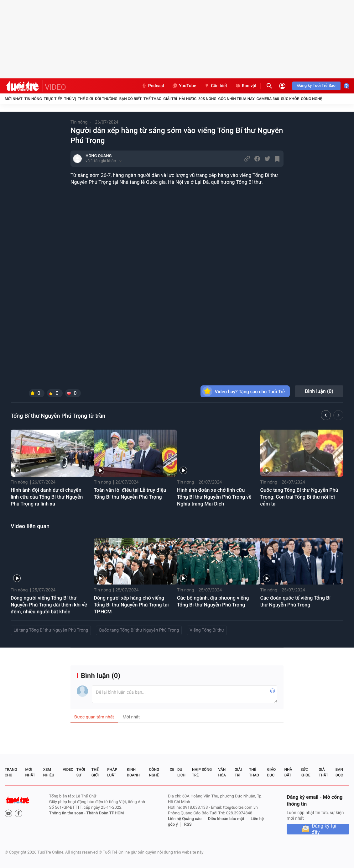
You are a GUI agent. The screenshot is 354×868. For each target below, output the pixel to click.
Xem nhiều (49, 772)
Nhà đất (288, 772)
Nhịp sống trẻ (202, 772)
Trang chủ (11, 772)
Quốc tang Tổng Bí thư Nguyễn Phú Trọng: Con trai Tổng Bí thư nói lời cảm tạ (299, 497)
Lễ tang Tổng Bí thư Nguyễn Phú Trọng (51, 630)
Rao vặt (246, 86)
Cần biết (216, 86)
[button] (326, 416)
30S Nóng (207, 99)
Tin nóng (33, 99)
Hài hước (188, 99)
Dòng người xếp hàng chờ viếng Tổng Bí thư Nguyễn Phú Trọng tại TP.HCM (131, 605)
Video (68, 770)
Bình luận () (319, 391)
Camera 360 (268, 99)
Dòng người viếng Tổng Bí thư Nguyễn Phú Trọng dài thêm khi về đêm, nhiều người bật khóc (49, 605)
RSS (188, 825)
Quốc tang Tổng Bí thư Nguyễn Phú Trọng (139, 630)
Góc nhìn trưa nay (237, 99)
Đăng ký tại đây (324, 829)
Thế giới (85, 99)
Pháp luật (112, 772)
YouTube (184, 86)
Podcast (153, 86)
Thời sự (81, 772)
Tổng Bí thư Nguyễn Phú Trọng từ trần (58, 416)
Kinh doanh (133, 772)
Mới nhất (14, 99)
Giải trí (170, 99)
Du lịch (181, 772)
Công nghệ (311, 99)
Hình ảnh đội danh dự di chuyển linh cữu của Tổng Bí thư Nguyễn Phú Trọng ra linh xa (47, 497)
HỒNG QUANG (99, 156)
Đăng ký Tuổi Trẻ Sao (316, 86)
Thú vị (70, 99)
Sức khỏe (290, 99)
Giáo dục (272, 772)
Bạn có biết (130, 99)
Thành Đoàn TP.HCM (105, 813)
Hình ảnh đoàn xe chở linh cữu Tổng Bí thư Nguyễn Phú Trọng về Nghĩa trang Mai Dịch (214, 497)
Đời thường (106, 99)
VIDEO (55, 87)
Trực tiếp (53, 99)
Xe (172, 770)
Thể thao (152, 99)
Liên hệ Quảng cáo (185, 819)
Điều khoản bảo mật (226, 819)
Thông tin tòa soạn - (68, 813)
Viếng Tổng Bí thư (207, 630)
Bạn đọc (339, 772)
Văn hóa (222, 772)
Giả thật (323, 772)
